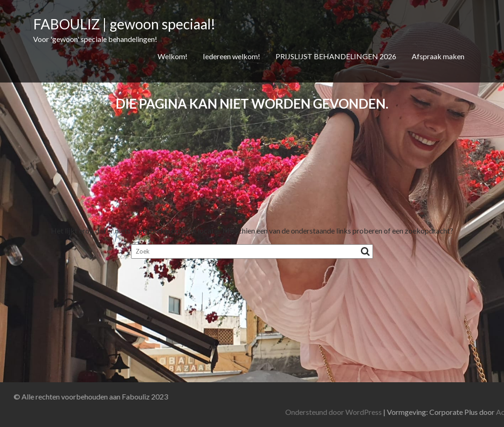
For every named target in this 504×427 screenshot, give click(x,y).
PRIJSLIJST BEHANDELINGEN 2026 (336, 56)
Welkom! (173, 56)
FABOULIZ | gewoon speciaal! (124, 24)
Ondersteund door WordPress (400, 412)
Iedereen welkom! (231, 56)
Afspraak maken (438, 56)
